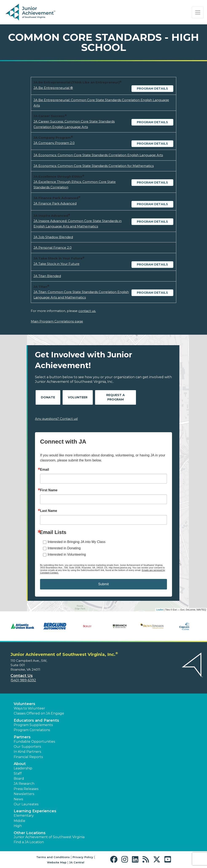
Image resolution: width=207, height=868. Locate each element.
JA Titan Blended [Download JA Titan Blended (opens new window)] (47, 276)
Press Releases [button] (26, 789)
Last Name (49, 511)
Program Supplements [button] (33, 725)
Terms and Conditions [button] (53, 857)
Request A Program (116, 397)
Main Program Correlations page (57, 321)
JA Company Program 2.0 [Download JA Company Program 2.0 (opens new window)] (54, 143)
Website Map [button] (57, 862)
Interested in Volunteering (67, 554)
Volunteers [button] (24, 704)
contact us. (87, 311)
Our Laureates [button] (26, 804)
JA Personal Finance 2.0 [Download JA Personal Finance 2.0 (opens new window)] (53, 248)
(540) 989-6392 (23, 680)
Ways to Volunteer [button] (29, 708)
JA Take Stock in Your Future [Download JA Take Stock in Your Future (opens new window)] (56, 264)
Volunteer (78, 397)
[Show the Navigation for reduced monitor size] (198, 12)
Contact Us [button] (22, 676)
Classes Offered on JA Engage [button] (39, 713)
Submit (103, 584)
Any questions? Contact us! (56, 419)
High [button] (18, 826)
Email (45, 470)
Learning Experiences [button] (35, 811)
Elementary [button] (24, 816)
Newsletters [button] (24, 794)
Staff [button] (18, 774)
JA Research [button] (24, 784)
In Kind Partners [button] (27, 752)
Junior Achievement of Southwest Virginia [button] (49, 837)
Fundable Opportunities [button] (34, 742)
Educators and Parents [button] (36, 720)
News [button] (18, 799)
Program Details (152, 89)
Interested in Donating (64, 548)
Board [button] (19, 779)
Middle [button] (19, 821)
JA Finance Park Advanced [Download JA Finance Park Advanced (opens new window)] (55, 203)
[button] (115, 859)
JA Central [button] (77, 862)
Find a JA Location (29, 842)
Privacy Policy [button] (83, 857)
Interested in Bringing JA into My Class (77, 542)
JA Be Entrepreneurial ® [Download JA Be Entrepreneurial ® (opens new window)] (53, 88)
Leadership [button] (23, 768)
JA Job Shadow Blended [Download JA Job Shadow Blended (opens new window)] (53, 237)
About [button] (20, 764)
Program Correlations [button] (32, 730)
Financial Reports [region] (28, 757)
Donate (48, 397)
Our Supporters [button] (27, 747)
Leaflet (160, 610)
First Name (49, 490)
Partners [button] (22, 737)
